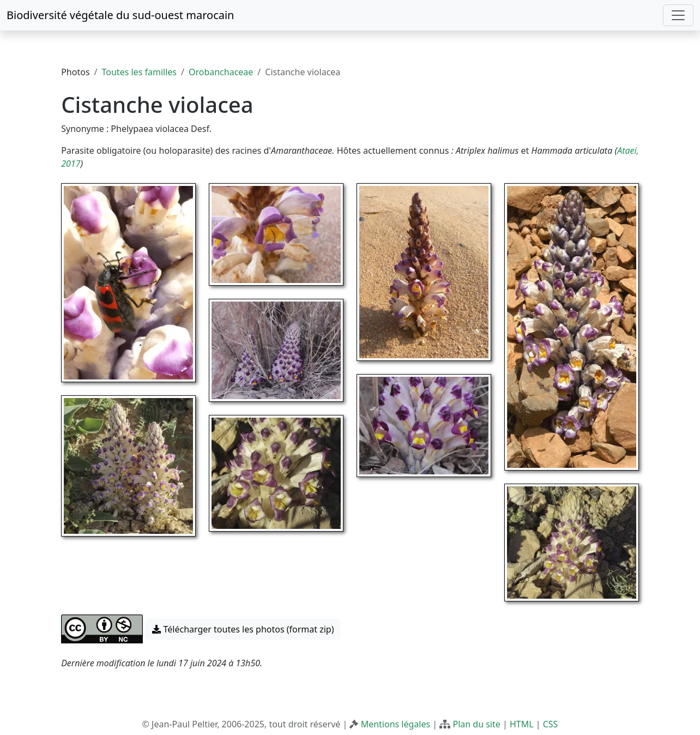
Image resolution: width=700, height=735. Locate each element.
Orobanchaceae (221, 72)
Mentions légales (396, 724)
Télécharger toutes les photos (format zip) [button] (243, 629)
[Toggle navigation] (678, 15)
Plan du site (476, 724)
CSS (551, 724)
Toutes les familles (139, 72)
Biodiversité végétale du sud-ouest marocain (120, 15)
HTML (522, 724)
